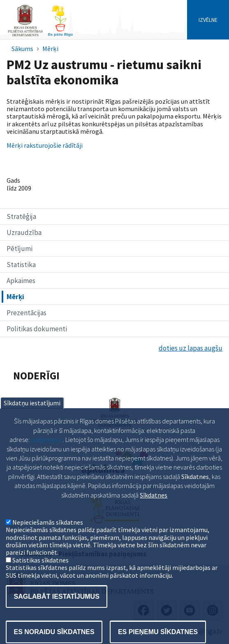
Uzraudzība (24, 232)
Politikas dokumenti (37, 329)
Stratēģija (21, 216)
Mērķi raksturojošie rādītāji (45, 145)
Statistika (21, 265)
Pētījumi (20, 249)
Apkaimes (21, 281)
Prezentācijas (27, 313)
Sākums (22, 49)
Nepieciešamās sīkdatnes (48, 539)
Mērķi (50, 49)
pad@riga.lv (47, 457)
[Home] (40, 36)
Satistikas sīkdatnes (40, 577)
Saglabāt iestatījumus (57, 613)
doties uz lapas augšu (191, 348)
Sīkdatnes (154, 512)
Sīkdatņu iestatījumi (32, 420)
